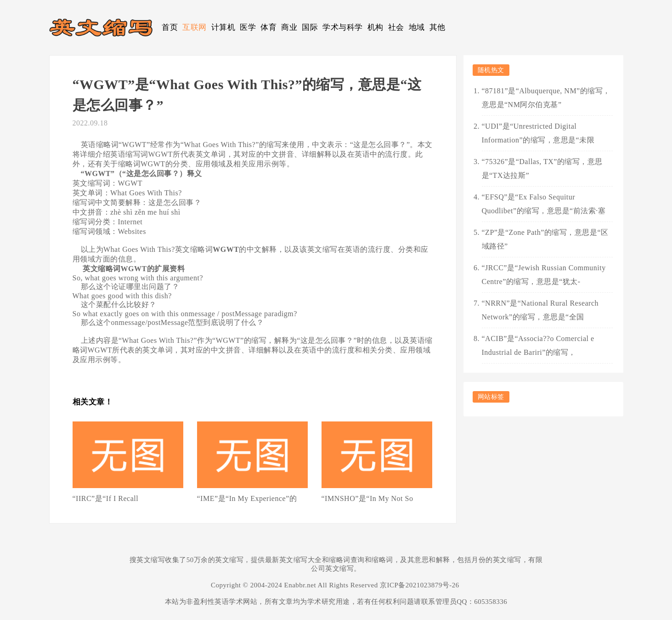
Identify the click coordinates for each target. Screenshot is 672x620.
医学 (248, 27)
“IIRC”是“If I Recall (106, 498)
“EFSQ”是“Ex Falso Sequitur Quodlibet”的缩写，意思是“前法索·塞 (544, 204)
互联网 (195, 27)
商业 (289, 27)
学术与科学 (343, 27)
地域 (417, 27)
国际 (310, 27)
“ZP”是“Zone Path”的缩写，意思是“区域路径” (545, 239)
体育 (268, 27)
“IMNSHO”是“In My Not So (367, 498)
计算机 (223, 27)
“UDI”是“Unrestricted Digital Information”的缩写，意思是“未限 (538, 133)
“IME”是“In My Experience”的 (247, 498)
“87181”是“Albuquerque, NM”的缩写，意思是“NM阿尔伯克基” (546, 98)
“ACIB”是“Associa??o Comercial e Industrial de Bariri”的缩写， (538, 345)
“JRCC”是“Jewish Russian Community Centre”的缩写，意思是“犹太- (544, 275)
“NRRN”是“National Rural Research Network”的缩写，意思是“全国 (540, 310)
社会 (396, 27)
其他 (438, 27)
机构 (376, 27)
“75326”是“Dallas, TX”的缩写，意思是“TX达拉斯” (542, 168)
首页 (170, 27)
